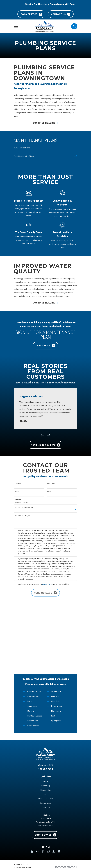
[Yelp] (37, 788)
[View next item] (48, 435)
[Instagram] (48, 788)
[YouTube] (59, 788)
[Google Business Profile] (32, 788)
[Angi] (53, 788)
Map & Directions (46, 762)
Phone (17, 492)
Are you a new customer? (24, 508)
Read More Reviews (45, 445)
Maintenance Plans (46, 736)
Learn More (45, 346)
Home (46, 718)
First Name (19, 484)
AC (45, 731)
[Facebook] (43, 788)
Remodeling (46, 727)
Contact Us (61, 14)
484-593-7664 (45, 706)
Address (18, 500)
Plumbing (45, 723)
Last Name (51, 484)
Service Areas (45, 740)
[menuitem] (45, 149)
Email (49, 492)
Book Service (31, 14)
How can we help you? (23, 516)
